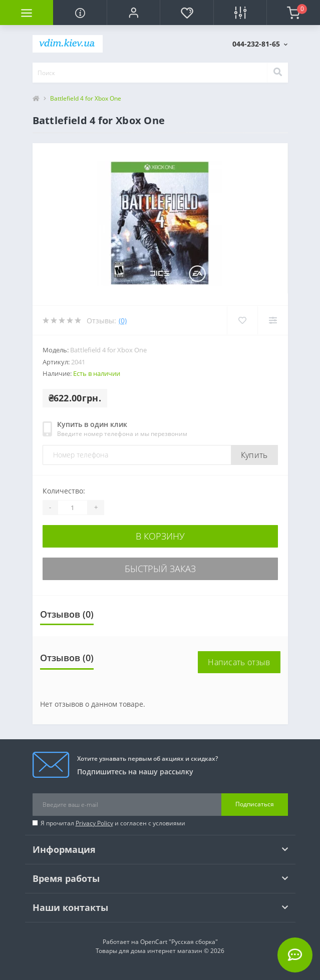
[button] (133, 13)
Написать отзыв (239, 662)
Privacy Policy (94, 823)
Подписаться (255, 804)
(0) (123, 321)
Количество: (64, 491)
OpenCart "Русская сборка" (179, 942)
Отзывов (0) (67, 614)
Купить (254, 455)
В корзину (160, 536)
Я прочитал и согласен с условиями (113, 823)
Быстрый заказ (160, 569)
